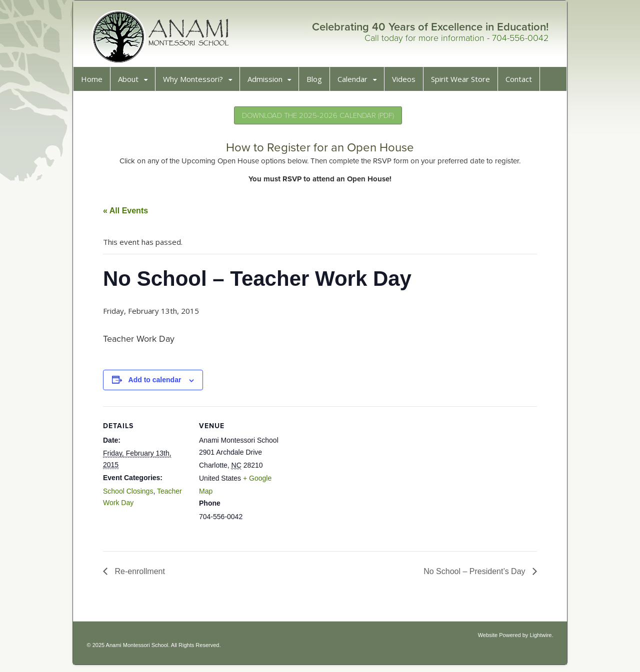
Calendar (356, 82)
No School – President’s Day (472, 575)
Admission (268, 82)
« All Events (129, 214)
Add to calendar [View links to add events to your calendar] (158, 383)
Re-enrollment (142, 575)
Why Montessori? (196, 82)
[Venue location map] (351, 479)
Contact (522, 82)
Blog (318, 82)
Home (95, 82)
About (132, 82)
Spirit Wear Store (464, 82)
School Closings (131, 495)
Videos (407, 82)
